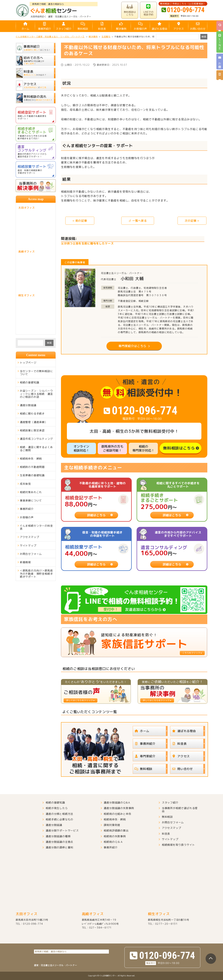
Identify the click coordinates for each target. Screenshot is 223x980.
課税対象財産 (112, 825)
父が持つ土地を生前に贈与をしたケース (87, 243)
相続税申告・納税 (31, 459)
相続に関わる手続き (32, 414)
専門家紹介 (144, 756)
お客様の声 (140, 26)
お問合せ (220, 61)
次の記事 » (192, 221)
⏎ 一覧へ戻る (138, 221)
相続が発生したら (57, 808)
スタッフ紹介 (64, 26)
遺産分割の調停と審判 (59, 847)
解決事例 (121, 26)
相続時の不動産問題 (32, 467)
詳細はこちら (96, 515)
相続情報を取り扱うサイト (178, 845)
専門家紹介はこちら (132, 346)
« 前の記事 (80, 221)
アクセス (179, 26)
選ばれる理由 (159, 26)
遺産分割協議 (28, 405)
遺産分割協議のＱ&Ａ (117, 803)
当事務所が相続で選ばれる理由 (180, 810)
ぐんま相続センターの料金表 (36, 527)
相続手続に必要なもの (59, 819)
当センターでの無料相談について (36, 373)
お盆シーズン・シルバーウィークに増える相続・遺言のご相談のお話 (36, 394)
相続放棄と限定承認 (32, 430)
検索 (49, 343)
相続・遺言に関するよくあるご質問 (36, 449)
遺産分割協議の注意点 (59, 842)
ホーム (25, 26)
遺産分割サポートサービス (62, 831)
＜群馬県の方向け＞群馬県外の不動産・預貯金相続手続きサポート (36, 574)
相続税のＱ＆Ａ (113, 842)
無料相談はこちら (179, 448)
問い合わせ (182, 769)
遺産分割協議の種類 (58, 836)
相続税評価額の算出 (116, 831)
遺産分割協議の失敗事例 (119, 808)
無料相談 (83, 26)
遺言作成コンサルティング (36, 439)
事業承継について (31, 501)
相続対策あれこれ (31, 492)
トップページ (28, 363)
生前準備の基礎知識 (32, 475)
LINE (220, 42)
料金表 (102, 26)
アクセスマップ (30, 537)
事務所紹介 (44, 26)
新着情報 (25, 562)
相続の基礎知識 (30, 382)
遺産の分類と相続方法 (59, 814)
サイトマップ (28, 546)
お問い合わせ (198, 26)
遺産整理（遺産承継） (34, 422)
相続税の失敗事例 (115, 836)
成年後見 (25, 484)
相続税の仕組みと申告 (117, 814)
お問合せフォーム (31, 554)
